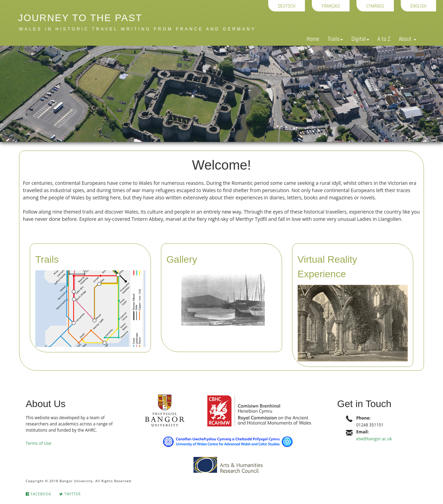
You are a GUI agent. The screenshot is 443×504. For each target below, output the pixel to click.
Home (313, 39)
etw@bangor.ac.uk (374, 439)
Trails (335, 39)
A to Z (384, 39)
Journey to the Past (80, 18)
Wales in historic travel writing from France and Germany (137, 29)
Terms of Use (38, 443)
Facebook (38, 494)
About (408, 39)
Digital (360, 39)
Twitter (70, 494)
